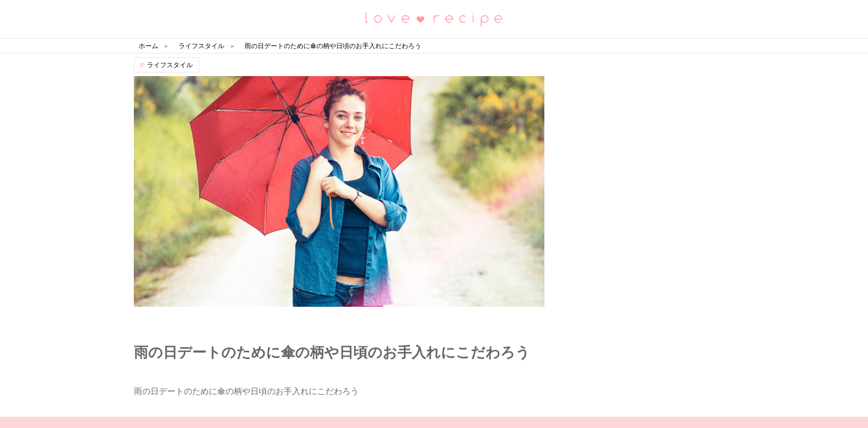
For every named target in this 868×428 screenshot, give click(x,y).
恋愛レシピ (434, 18)
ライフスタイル (170, 65)
